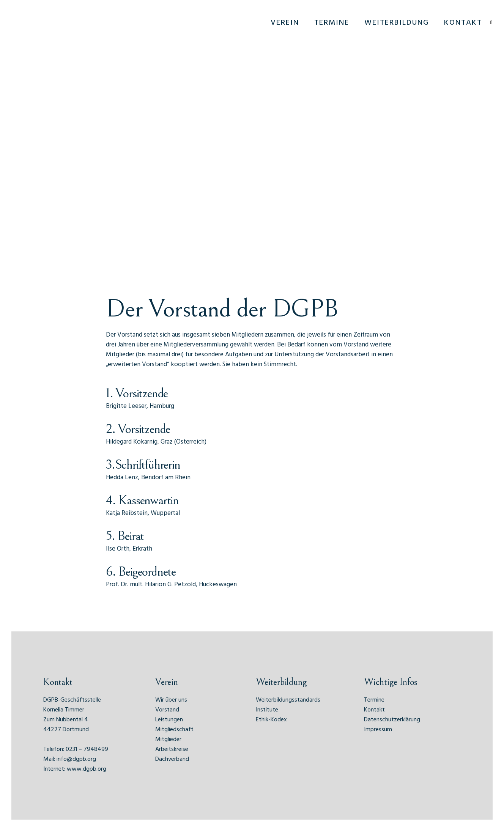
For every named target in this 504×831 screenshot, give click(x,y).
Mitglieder (168, 740)
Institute (267, 710)
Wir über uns (171, 700)
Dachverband (172, 759)
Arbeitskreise (172, 749)
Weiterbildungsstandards (288, 700)
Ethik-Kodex (271, 720)
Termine (374, 700)
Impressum (378, 730)
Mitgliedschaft (174, 730)
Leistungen (169, 720)
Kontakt (374, 710)
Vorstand (167, 710)
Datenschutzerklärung (392, 720)
